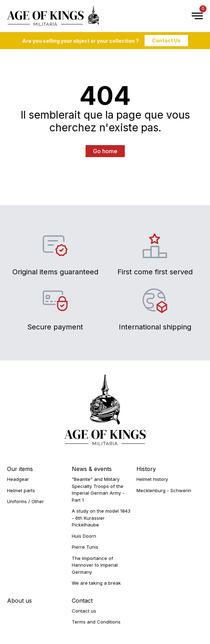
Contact (82, 601)
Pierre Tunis (85, 547)
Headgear (18, 479)
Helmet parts (21, 490)
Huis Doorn (84, 536)
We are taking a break (96, 583)
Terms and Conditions (96, 622)
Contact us (84, 611)
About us (19, 601)
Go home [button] (105, 151)
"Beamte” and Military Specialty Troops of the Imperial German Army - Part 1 (98, 490)
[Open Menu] (194, 16)
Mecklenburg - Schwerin (164, 490)
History (146, 469)
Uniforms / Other (25, 501)
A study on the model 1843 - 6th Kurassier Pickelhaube (101, 518)
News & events (92, 469)
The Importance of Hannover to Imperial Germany (95, 565)
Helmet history (152, 479)
